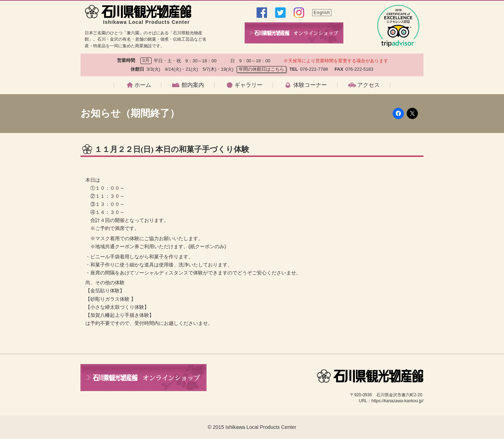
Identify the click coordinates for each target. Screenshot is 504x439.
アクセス (369, 85)
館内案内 (193, 85)
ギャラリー (248, 85)
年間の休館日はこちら (261, 69)
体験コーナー (310, 85)
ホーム (143, 85)
